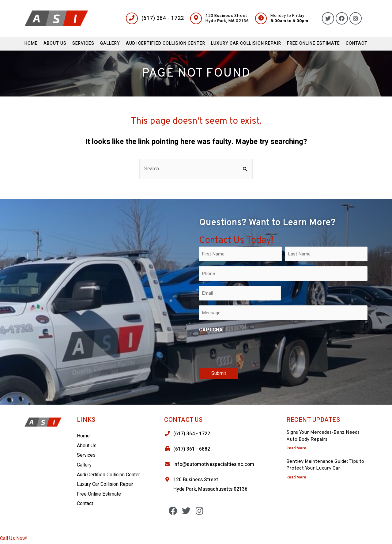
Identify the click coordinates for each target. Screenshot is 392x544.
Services (83, 43)
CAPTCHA (211, 330)
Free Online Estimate (313, 43)
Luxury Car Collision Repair (246, 43)
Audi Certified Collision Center (166, 43)
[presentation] (246, 349)
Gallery (110, 43)
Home (31, 43)
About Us (55, 43)
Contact (357, 43)
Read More (296, 448)
